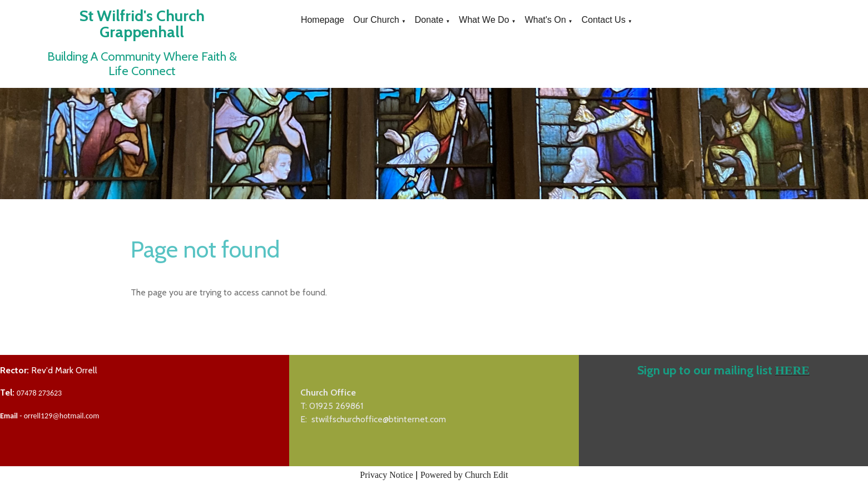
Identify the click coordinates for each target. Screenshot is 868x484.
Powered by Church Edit (464, 475)
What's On (545, 20)
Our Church (376, 20)
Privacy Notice (386, 475)
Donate (429, 20)
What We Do (484, 20)
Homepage (323, 20)
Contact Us (604, 20)
